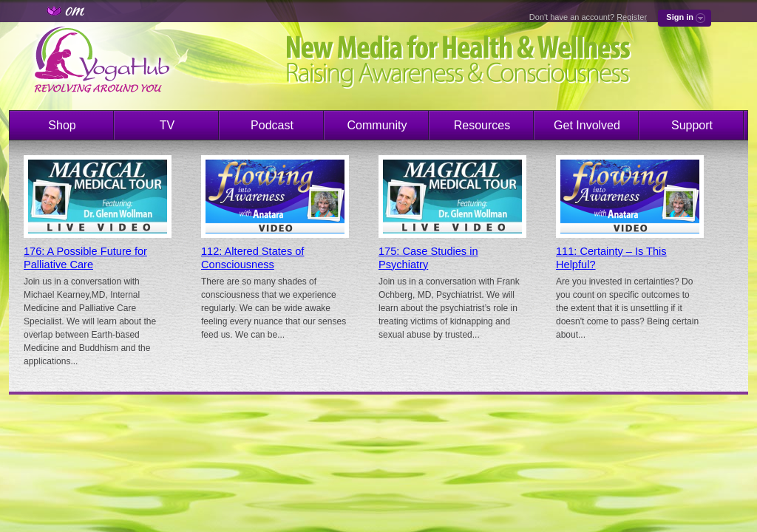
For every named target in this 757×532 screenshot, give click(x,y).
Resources (482, 125)
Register (632, 17)
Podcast (272, 125)
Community (377, 125)
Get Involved (587, 125)
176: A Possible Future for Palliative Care (85, 258)
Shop (62, 125)
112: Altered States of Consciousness (252, 258)
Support (692, 125)
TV (167, 125)
